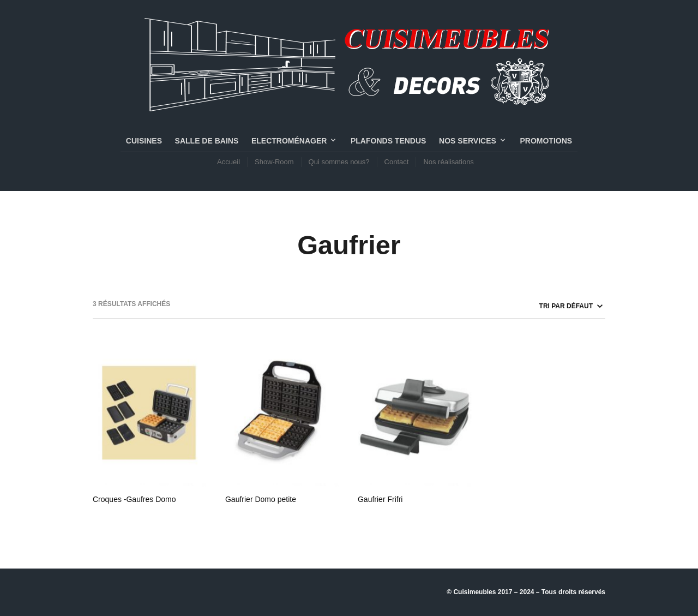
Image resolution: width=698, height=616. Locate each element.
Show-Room (274, 162)
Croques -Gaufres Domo (134, 499)
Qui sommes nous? (339, 162)
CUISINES (144, 141)
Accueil (228, 162)
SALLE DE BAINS (207, 141)
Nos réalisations (449, 162)
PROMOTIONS (546, 141)
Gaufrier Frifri (380, 499)
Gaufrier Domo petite (261, 499)
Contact (397, 162)
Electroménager (289, 141)
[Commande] (533, 306)
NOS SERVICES (468, 141)
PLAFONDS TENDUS (388, 141)
